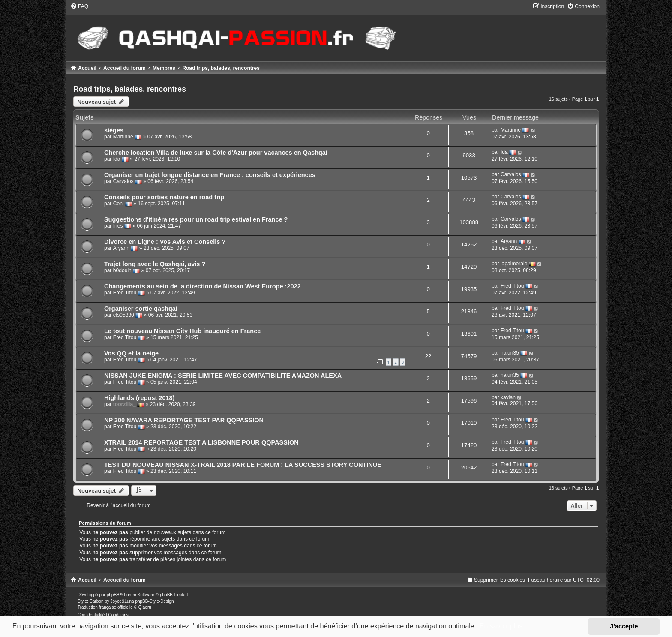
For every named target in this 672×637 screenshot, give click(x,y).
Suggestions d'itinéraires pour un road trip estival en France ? (196, 219)
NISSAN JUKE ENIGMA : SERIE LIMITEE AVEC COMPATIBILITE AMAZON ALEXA (223, 376)
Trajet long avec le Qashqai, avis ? (155, 264)
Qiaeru (145, 607)
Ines (118, 226)
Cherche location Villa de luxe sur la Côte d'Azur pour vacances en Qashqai (216, 153)
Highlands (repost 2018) (139, 398)
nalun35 (510, 353)
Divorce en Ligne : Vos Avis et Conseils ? (165, 242)
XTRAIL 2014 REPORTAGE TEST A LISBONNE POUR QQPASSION (201, 442)
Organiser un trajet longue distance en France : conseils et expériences (210, 175)
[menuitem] (79, 6)
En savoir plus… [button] (505, 626)
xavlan (508, 397)
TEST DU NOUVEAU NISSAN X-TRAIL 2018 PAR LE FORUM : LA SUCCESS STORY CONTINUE (243, 465)
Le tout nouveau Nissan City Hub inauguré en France (182, 331)
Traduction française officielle (105, 607)
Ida (117, 159)
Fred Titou (125, 293)
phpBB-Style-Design (154, 601)
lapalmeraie (514, 264)
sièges (114, 130)
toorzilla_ (124, 405)
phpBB (113, 595)
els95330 (124, 315)
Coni (118, 204)
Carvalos (123, 182)
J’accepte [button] (624, 626)
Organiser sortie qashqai (141, 309)
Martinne (123, 137)
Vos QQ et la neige (131, 353)
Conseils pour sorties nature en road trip (164, 197)
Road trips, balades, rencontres (130, 89)
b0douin (122, 271)
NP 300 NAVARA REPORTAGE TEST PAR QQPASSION (184, 420)
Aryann (121, 249)
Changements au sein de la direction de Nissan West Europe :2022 (202, 286)
